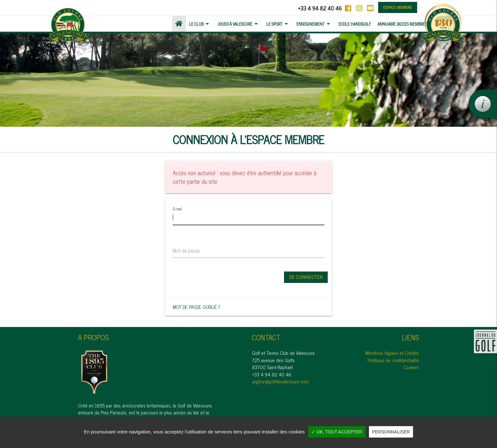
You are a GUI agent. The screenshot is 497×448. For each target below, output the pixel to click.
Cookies (411, 367)
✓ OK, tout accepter (337, 432)
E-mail (177, 209)
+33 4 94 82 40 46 (320, 8)
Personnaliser (391, 432)
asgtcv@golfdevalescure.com (280, 381)
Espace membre (398, 7)
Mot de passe (186, 251)
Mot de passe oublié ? (197, 307)
